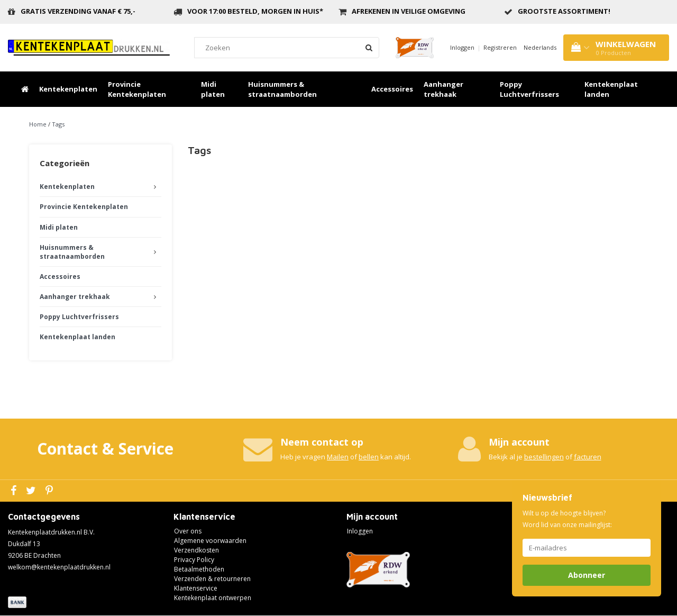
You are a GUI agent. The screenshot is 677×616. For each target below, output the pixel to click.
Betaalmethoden (199, 569)
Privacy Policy (194, 560)
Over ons (188, 531)
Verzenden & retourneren (212, 579)
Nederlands (540, 47)
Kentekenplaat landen (611, 89)
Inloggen (462, 47)
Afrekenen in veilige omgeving (409, 11)
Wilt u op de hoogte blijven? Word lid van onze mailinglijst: (567, 519)
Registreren (500, 47)
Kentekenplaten (68, 89)
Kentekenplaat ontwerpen (213, 598)
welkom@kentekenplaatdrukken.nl (59, 567)
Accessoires (392, 89)
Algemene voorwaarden (210, 541)
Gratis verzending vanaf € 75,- (78, 11)
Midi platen (213, 89)
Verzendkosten (196, 550)
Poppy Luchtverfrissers (529, 89)
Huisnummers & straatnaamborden (282, 89)
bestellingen (544, 457)
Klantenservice (196, 588)
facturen (588, 457)
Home (38, 124)
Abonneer (587, 575)
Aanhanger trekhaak (443, 89)
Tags (58, 124)
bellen (369, 457)
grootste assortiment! (564, 11)
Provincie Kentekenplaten (137, 89)
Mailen (338, 457)
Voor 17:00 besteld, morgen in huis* (255, 11)
